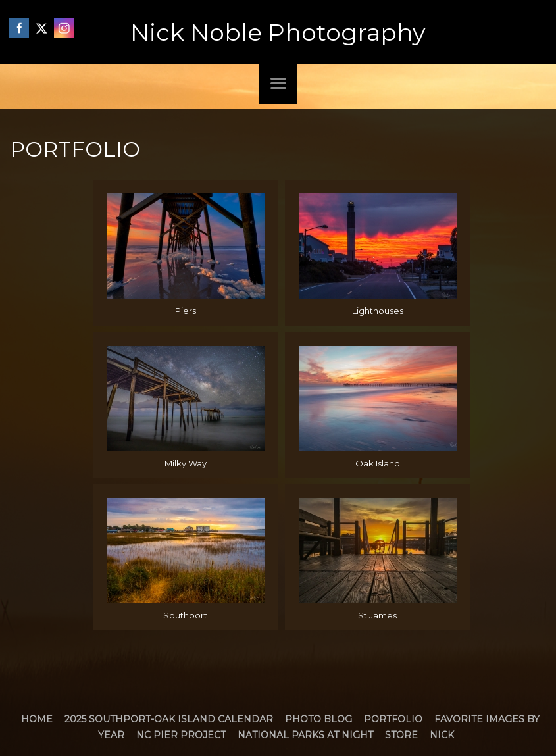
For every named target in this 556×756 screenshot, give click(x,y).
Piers (186, 311)
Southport (185, 615)
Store (401, 735)
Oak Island (378, 463)
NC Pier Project (181, 735)
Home (37, 719)
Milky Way (186, 463)
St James (377, 615)
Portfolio (393, 719)
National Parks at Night (305, 735)
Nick (442, 735)
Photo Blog (318, 719)
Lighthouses (378, 311)
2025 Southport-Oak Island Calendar (169, 719)
